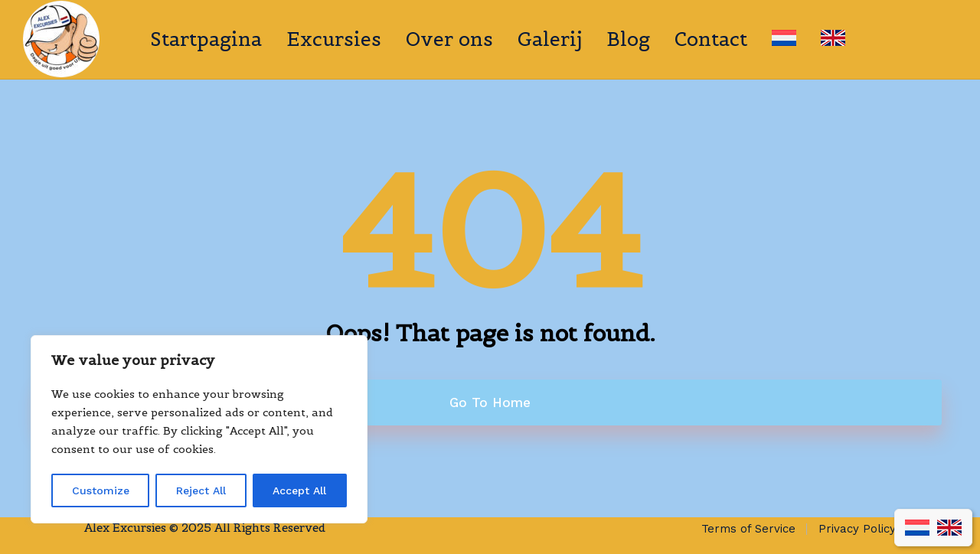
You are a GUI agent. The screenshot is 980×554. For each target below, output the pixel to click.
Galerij (550, 39)
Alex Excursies (125, 528)
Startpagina (206, 39)
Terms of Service (748, 529)
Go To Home (490, 402)
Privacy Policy (857, 529)
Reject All (201, 490)
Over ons (449, 39)
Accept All (299, 490)
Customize (101, 490)
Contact (711, 39)
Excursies (334, 39)
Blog (628, 39)
